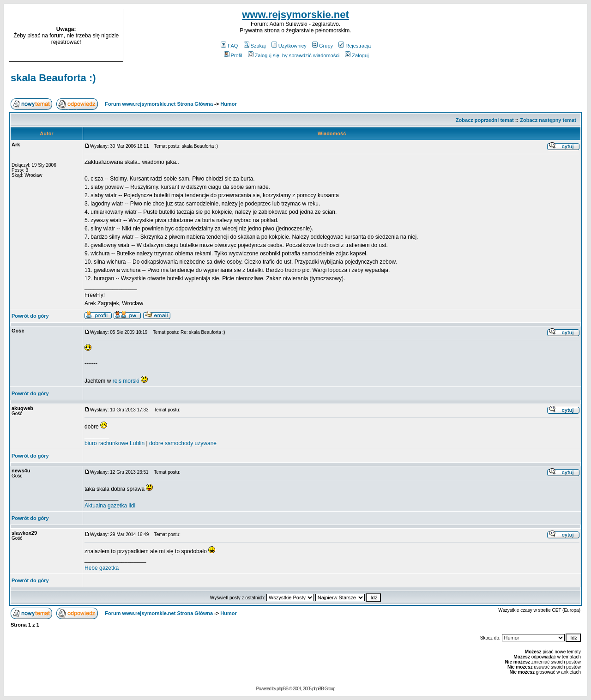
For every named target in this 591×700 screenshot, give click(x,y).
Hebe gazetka (102, 568)
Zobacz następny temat (548, 120)
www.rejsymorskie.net (295, 15)
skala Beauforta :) (53, 78)
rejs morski (126, 381)
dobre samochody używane (183, 443)
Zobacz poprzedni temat (485, 120)
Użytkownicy (289, 46)
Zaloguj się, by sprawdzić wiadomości (294, 55)
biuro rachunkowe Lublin (115, 443)
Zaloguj (357, 55)
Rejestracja (355, 46)
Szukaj (255, 46)
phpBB (282, 689)
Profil (233, 55)
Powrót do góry (30, 316)
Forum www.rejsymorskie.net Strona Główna (159, 104)
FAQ (229, 46)
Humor (228, 104)
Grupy (323, 46)
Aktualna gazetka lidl (110, 506)
